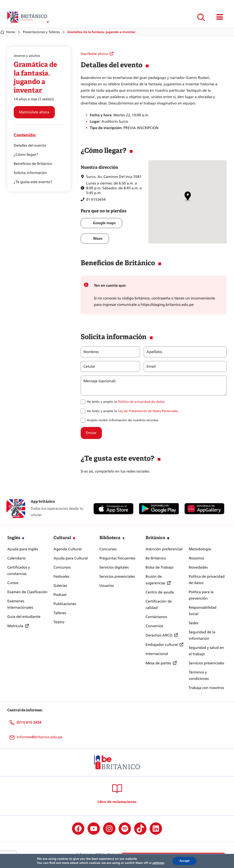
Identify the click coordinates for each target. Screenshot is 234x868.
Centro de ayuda (160, 592)
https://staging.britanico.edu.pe (167, 305)
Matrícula (15, 626)
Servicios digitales (114, 567)
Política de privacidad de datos (141, 402)
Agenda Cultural (68, 549)
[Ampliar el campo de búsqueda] (201, 17)
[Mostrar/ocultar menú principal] (220, 17)
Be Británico (156, 558)
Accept (184, 861)
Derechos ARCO (159, 635)
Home (8, 32)
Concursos (62, 567)
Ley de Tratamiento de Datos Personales (148, 411)
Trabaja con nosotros (206, 688)
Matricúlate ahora (34, 112)
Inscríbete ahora (94, 54)
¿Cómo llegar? (26, 155)
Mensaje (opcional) (99, 381)
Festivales (61, 576)
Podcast (60, 595)
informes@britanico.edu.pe (40, 737)
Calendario (17, 558)
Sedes (194, 623)
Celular (89, 366)
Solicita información (30, 173)
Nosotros (196, 558)
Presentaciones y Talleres (41, 32)
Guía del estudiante (24, 617)
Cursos (13, 583)
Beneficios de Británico (33, 164)
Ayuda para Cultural (71, 558)
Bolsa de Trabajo (160, 567)
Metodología (200, 549)
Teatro (59, 622)
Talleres (60, 613)
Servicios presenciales (117, 576)
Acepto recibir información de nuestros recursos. (123, 420)
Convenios (154, 626)
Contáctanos (156, 617)
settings (158, 863)
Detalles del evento (30, 145)
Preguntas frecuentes (117, 558)
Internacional (157, 654)
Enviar (91, 433)
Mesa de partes (158, 663)
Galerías (60, 586)
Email (151, 366)
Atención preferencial (164, 549)
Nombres (91, 352)
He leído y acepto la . (126, 402)
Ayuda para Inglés (23, 549)
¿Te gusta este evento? (33, 182)
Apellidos (154, 352)
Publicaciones (65, 604)
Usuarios (107, 586)
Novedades (198, 567)
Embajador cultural (162, 645)
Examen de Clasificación (27, 592)
